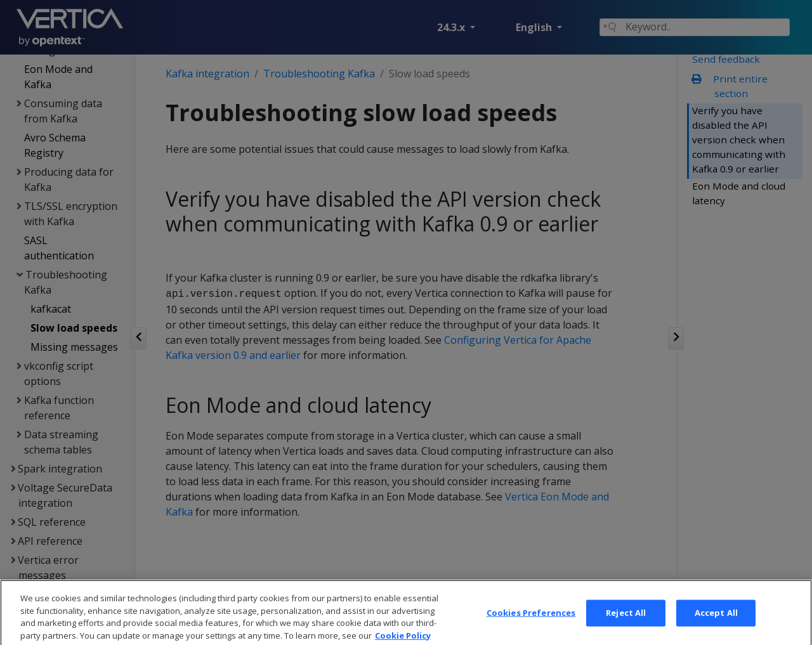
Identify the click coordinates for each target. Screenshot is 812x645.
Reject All (626, 627)
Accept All (716, 627)
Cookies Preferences (531, 627)
